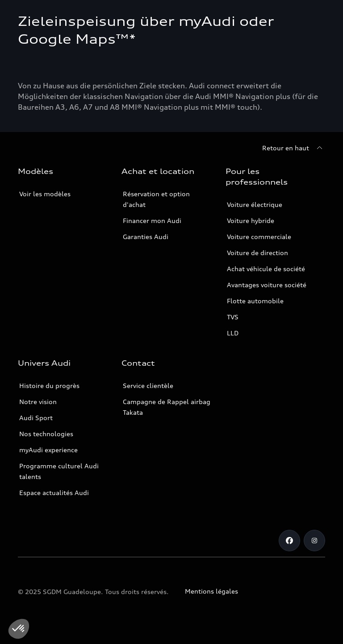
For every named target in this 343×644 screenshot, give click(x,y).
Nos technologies (46, 434)
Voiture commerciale (259, 237)
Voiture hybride (251, 221)
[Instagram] (314, 541)
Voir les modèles (45, 194)
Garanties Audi (146, 237)
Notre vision (38, 402)
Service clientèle (148, 386)
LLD (233, 333)
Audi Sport (36, 418)
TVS (233, 317)
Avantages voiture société (267, 285)
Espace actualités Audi (54, 493)
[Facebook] (289, 541)
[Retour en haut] (294, 148)
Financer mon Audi (152, 221)
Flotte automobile (255, 301)
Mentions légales (211, 591)
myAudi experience (48, 450)
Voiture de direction (257, 253)
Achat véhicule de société (266, 269)
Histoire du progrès (49, 386)
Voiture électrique (255, 204)
